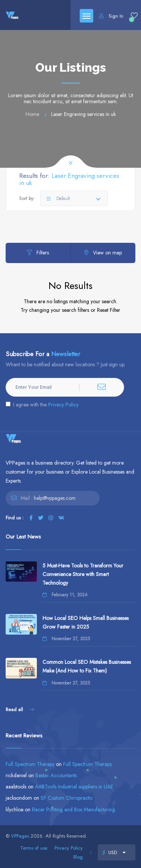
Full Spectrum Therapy (30, 764)
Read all (20, 709)
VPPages (20, 836)
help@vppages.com (55, 498)
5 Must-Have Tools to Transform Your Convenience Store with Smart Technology (83, 574)
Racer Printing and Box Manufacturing (74, 809)
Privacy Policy (63, 405)
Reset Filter (109, 310)
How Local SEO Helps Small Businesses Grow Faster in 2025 (86, 622)
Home (32, 114)
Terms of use (34, 848)
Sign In (111, 16)
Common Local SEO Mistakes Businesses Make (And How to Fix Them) (87, 666)
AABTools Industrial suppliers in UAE (74, 787)
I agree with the (42, 405)
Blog (78, 857)
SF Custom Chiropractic (67, 798)
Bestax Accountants (56, 775)
